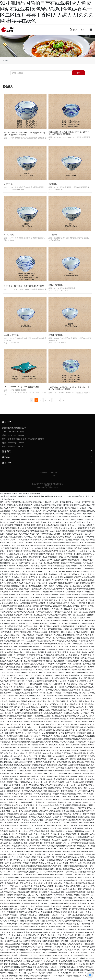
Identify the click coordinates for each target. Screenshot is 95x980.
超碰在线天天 (54, 551)
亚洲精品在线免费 (26, 802)
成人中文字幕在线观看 (65, 768)
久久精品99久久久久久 (9, 540)
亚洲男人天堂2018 (67, 687)
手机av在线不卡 (66, 748)
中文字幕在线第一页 (69, 791)
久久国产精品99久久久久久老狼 (22, 612)
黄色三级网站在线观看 (10, 826)
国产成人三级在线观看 (19, 817)
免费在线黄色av (13, 505)
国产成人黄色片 (76, 696)
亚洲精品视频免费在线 (14, 626)
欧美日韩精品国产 (41, 542)
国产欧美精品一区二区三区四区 (52, 880)
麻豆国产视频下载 (15, 525)
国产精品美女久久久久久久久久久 (20, 675)
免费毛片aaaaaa (25, 623)
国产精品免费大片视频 (12, 664)
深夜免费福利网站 (63, 670)
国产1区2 (83, 667)
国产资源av (28, 756)
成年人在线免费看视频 (52, 811)
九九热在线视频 (59, 756)
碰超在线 (39, 961)
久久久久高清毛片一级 (72, 704)
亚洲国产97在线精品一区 (25, 852)
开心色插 (44, 903)
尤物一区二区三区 (7, 944)
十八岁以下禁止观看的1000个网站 (67, 722)
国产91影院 (21, 655)
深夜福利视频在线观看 (68, 566)
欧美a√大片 (5, 580)
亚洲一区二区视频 (38, 776)
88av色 (66, 938)
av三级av (24, 823)
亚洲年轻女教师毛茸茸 (78, 857)
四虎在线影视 (76, 603)
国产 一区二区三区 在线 (83, 612)
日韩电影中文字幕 (88, 629)
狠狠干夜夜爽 (24, 736)
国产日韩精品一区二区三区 (54, 672)
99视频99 (42, 860)
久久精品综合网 (13, 554)
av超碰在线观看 (72, 831)
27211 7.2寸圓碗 (56, 335)
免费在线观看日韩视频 (64, 548)
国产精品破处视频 (36, 586)
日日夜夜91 (37, 828)
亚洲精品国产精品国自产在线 (58, 603)
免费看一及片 (35, 678)
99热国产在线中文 (22, 944)
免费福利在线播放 (54, 846)
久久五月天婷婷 (71, 860)
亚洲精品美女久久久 (20, 797)
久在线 (67, 724)
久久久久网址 (80, 912)
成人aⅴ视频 (83, 788)
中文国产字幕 (68, 901)
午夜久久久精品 (81, 768)
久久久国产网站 (85, 678)
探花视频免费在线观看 (44, 568)
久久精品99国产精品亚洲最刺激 (69, 774)
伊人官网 (87, 776)
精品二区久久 (36, 511)
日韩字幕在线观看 (61, 629)
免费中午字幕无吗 (85, 889)
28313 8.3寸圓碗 (11, 335)
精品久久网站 (56, 519)
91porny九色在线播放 (86, 589)
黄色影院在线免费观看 (81, 782)
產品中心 (47, 45)
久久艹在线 (63, 765)
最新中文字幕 (53, 912)
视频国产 (73, 898)
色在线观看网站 (13, 814)
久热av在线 (18, 756)
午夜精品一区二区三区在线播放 (24, 875)
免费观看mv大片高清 (40, 632)
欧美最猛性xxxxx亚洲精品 (51, 531)
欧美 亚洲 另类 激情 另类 (10, 638)
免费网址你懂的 (21, 713)
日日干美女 (68, 554)
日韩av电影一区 (9, 655)
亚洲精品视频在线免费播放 (58, 583)
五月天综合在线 (87, 638)
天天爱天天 (26, 548)
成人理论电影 (29, 661)
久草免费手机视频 (8, 528)
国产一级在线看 (16, 779)
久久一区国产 (66, 915)
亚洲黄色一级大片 (29, 932)
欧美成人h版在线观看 (75, 854)
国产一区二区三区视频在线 (73, 519)
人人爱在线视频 (23, 698)
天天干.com (16, 932)
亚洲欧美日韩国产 (24, 522)
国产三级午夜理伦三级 (80, 955)
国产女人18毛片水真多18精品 (81, 580)
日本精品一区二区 (41, 802)
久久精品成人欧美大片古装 (54, 589)
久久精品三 (28, 537)
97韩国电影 (59, 739)
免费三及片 (58, 652)
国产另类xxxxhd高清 (53, 820)
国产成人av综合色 (56, 514)
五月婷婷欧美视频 (71, 918)
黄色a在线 (23, 811)
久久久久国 (70, 958)
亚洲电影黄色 (46, 779)
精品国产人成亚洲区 (58, 745)
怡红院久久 (47, 808)
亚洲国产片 (11, 696)
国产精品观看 (58, 837)
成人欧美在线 (48, 557)
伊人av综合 (7, 854)
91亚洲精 (80, 557)
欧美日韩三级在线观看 (66, 727)
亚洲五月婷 (58, 540)
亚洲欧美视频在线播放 (29, 892)
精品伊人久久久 (77, 869)
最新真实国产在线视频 (68, 771)
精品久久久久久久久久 (34, 782)
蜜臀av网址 (67, 852)
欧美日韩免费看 (57, 707)
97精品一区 (13, 906)
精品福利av (66, 840)
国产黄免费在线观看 (82, 548)
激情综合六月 (54, 791)
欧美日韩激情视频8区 (55, 860)
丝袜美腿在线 (47, 646)
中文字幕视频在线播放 (21, 545)
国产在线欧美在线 (17, 733)
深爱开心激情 (9, 750)
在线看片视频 (75, 620)
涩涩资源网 (40, 638)
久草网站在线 (81, 742)
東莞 (57, 488)
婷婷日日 (22, 684)
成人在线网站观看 (47, 655)
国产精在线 (67, 820)
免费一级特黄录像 (75, 664)
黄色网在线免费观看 (40, 866)
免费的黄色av (25, 776)
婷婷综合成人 (12, 620)
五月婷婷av (64, 606)
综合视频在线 (42, 551)
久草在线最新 (64, 696)
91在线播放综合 (45, 502)
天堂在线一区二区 (64, 892)
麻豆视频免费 (44, 730)
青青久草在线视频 (84, 592)
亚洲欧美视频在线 (24, 912)
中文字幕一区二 (14, 730)
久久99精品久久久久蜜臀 (22, 935)
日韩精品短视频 (30, 857)
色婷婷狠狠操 (64, 964)
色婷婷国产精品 (89, 774)
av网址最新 (21, 748)
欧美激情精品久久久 (60, 927)
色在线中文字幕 (45, 927)
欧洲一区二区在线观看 (43, 756)
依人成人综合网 (32, 973)
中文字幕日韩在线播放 (51, 618)
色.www (36, 516)
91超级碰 (49, 635)
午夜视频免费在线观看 (9, 831)
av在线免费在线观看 (32, 531)
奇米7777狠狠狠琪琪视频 (49, 944)
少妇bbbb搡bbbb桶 (56, 903)
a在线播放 (28, 516)
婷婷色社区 (26, 649)
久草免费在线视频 (13, 878)
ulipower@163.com (16, 443)
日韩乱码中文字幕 (12, 918)
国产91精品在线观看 (8, 502)
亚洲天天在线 (33, 823)
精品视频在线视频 (39, 649)
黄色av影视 (31, 609)
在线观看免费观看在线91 (11, 548)
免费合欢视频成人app (19, 765)
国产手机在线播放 (51, 771)
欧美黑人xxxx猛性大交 (24, 514)
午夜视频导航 (69, 837)
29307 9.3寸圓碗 (56, 285)
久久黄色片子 (57, 609)
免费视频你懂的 (26, 505)
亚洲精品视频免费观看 (78, 759)
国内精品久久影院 (70, 788)
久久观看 (34, 944)
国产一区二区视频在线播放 (80, 583)
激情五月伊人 (47, 895)
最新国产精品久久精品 (14, 941)
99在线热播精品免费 (23, 701)
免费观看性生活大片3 (86, 528)
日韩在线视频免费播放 (51, 941)
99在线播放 (38, 716)
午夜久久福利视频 (85, 878)
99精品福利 (40, 635)
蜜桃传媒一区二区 (68, 941)
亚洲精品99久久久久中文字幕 (32, 947)
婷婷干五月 (70, 730)
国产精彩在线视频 (44, 840)
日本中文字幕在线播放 (44, 661)
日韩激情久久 (39, 505)
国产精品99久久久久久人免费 (40, 817)
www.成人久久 (23, 678)
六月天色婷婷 (35, 736)
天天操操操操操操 (87, 675)
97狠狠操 (77, 852)
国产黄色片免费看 (62, 580)
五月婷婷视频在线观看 (31, 903)
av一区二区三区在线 (33, 733)
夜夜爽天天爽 (75, 938)
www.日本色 (79, 707)
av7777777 (69, 577)
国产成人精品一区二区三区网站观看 (59, 505)
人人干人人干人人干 (33, 895)
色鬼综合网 (88, 696)
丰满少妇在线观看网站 (53, 788)
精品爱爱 (17, 958)
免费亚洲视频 (64, 649)
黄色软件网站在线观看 (61, 794)
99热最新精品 (29, 961)
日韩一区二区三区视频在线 (65, 557)
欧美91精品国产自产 (11, 568)
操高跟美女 (35, 976)
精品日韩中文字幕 (31, 626)
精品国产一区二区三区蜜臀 (61, 797)
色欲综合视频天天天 (27, 739)
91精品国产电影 (76, 646)
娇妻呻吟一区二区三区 (78, 863)
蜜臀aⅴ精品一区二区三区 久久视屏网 (25, 837)
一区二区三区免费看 (75, 909)
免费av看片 (6, 745)
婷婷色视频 (37, 929)
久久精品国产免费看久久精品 (43, 548)
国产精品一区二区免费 (39, 592)
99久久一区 (50, 638)
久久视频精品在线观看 (68, 571)
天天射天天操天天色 (50, 600)
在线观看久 (82, 898)
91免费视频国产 (44, 508)
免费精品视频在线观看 (34, 788)
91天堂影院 (48, 883)
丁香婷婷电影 (75, 658)
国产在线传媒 (39, 675)
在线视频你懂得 (11, 629)
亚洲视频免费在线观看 (19, 808)
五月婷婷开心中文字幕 (72, 883)
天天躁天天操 (73, 681)
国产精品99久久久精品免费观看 (23, 534)
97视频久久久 (47, 736)
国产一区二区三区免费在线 (58, 857)
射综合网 (35, 880)
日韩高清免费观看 (73, 594)
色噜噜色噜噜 (69, 932)
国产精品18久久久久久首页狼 (63, 742)
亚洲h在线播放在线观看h (31, 646)
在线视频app (56, 878)
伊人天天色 (86, 924)
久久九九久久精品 (37, 820)
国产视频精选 (12, 736)
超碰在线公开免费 (8, 748)
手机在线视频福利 (72, 970)
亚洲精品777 (32, 560)
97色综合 (74, 964)
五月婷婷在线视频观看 (54, 710)
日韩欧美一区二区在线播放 (41, 698)
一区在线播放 (78, 537)
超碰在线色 (83, 684)
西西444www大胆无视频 (21, 658)
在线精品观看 (29, 722)
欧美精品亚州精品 (28, 878)
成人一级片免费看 (43, 534)
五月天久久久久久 (50, 924)
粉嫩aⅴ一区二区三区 (61, 955)
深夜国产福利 (15, 707)
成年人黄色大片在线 (16, 603)
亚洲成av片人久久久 (20, 577)
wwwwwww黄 (46, 644)
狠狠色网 (77, 924)
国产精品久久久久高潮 (58, 681)
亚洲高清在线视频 (66, 924)
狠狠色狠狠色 (87, 511)
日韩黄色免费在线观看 (22, 693)
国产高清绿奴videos (11, 600)
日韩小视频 (31, 551)
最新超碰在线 (37, 589)
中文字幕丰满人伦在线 (41, 519)
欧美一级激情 (49, 586)
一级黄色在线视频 (41, 514)
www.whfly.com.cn (15, 446)
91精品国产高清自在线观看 (56, 909)
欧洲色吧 (76, 560)
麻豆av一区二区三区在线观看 (35, 615)
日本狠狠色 (5, 606)
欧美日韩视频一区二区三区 (14, 973)
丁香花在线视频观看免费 (16, 551)
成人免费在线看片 (44, 609)
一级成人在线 (71, 525)
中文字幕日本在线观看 (58, 802)
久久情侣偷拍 (84, 964)
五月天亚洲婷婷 (88, 603)
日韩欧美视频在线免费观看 (33, 889)
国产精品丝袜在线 (84, 967)
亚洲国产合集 (43, 979)
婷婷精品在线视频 (73, 661)
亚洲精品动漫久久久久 (40, 958)
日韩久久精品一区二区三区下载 (23, 580)
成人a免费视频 (63, 863)
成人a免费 (26, 880)
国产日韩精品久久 (82, 958)
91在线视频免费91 (16, 690)
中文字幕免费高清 (12, 794)
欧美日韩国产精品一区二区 (49, 973)
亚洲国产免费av (35, 906)
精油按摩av (85, 953)
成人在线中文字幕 (66, 600)
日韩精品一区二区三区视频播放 (32, 814)
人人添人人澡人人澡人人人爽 (12, 516)
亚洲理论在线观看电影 (9, 623)
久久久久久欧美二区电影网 (31, 554)
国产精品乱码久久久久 (12, 649)
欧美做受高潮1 (87, 594)
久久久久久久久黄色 (41, 704)
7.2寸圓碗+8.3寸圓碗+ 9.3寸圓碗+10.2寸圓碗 (24, 286)
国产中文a (28, 828)
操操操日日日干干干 (51, 687)
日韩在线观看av (57, 918)
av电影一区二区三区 (20, 618)
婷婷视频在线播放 (58, 831)
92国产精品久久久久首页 (22, 759)
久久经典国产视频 (36, 672)
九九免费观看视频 (59, 779)
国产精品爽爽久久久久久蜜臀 (28, 566)
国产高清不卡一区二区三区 (42, 693)
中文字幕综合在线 (83, 531)
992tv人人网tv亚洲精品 (43, 794)
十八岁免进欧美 (62, 719)
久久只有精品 (65, 750)
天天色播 (33, 508)
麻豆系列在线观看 (82, 687)
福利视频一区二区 (41, 537)
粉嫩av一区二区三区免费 (29, 597)
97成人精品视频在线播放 (13, 667)
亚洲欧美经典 (77, 794)
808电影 (84, 866)
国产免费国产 (44, 892)
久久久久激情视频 (78, 875)
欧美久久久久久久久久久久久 (65, 528)
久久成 (23, 600)
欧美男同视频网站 (34, 742)
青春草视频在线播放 (8, 641)
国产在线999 (37, 571)
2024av (42, 710)
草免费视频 (66, 875)
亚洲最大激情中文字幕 (72, 652)
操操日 (69, 782)
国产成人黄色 (51, 814)
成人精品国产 (63, 759)
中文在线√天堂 (18, 727)
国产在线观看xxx (51, 620)
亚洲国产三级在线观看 (15, 782)
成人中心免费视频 (39, 658)
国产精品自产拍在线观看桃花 (12, 537)
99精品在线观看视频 (74, 672)
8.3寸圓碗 (53, 184)
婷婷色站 (81, 525)
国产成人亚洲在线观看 (27, 924)
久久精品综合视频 (63, 638)
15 (59, 400)
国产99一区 (52, 560)
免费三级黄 (33, 577)
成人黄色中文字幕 (40, 574)
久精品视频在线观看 (70, 823)
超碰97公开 (69, 707)
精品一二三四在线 (17, 953)
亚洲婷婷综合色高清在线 (22, 866)
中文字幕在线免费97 (27, 970)
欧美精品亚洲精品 (87, 745)
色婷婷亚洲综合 (26, 918)
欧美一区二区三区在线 (77, 615)
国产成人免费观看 (39, 912)
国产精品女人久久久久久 (10, 753)
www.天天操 (15, 892)
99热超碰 (9, 947)
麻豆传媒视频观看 (35, 713)
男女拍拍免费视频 (43, 901)
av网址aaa (89, 537)
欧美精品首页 (43, 681)
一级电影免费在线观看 (9, 597)
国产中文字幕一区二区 (29, 563)
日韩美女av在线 (86, 831)
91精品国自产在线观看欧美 (26, 967)
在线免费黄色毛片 (14, 791)
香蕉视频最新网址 (66, 912)
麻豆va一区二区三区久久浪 (50, 823)
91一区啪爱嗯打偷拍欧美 (79, 719)
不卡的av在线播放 (19, 742)
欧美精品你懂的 (67, 626)
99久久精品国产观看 (34, 748)
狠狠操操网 (26, 958)
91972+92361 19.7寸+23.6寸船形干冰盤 (22, 387)
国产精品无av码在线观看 (82, 840)
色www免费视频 (59, 808)
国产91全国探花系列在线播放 (12, 531)
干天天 (53, 892)
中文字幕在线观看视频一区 (48, 869)
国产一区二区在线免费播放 (17, 672)
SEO (39, 488)
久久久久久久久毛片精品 (36, 854)
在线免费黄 (82, 903)
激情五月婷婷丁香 (75, 753)
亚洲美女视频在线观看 (26, 901)
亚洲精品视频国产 (83, 837)
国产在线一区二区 (26, 768)
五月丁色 (50, 854)
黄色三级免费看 (48, 554)
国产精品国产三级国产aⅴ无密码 (45, 606)
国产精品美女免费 (61, 736)
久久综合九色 (52, 696)
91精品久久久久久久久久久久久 (69, 785)
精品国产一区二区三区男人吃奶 (68, 713)
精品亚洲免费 (47, 898)
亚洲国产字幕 (34, 797)
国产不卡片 (50, 768)
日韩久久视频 (17, 857)
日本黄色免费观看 (12, 823)
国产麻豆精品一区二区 (83, 600)
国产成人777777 (31, 727)
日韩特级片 (85, 713)
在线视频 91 (46, 678)
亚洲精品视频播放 (72, 508)
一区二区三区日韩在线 (22, 632)
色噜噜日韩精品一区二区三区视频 (55, 849)
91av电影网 (50, 664)
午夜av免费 (76, 638)
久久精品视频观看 (66, 961)
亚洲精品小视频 (58, 678)
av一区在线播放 (38, 909)
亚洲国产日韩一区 (63, 843)
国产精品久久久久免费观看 (79, 698)
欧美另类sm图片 (25, 704)
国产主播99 (23, 831)
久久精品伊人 (47, 929)
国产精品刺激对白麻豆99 (21, 745)
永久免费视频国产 (31, 860)
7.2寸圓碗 (53, 235)
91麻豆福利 (23, 508)
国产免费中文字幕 (55, 935)
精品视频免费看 (60, 635)
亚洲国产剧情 (34, 843)
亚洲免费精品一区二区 (72, 935)
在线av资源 (68, 609)
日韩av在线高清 (13, 849)
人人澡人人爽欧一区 (11, 710)
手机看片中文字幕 (45, 652)
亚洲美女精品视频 (15, 961)
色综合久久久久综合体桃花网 (60, 537)
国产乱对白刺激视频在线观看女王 (49, 805)
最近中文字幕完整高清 (71, 623)
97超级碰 (42, 560)
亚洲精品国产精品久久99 (10, 571)
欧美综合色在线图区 (11, 915)
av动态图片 (90, 525)
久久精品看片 (71, 589)
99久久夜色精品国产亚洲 (45, 594)
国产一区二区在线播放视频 (31, 849)
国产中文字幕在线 (47, 843)
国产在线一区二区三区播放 (69, 953)
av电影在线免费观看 (74, 976)
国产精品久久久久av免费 (56, 690)
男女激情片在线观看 (66, 545)
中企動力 (52, 488)
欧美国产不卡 (58, 817)
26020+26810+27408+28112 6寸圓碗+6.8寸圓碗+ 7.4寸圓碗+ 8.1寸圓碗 (69, 133)
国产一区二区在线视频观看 (58, 701)
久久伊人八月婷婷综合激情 (81, 724)
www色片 (65, 618)
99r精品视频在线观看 (71, 540)
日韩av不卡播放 (35, 618)
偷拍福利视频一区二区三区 (76, 756)
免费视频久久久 (56, 704)
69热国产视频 (60, 854)
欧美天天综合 (56, 901)
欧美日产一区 (25, 909)
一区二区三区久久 (15, 860)
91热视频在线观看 (80, 797)
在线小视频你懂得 (10, 976)
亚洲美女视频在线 (57, 730)
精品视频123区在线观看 (55, 675)
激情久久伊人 (9, 774)
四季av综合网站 (29, 938)
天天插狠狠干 (57, 534)
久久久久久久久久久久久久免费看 (20, 542)
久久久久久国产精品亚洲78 (27, 528)
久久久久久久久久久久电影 (66, 889)
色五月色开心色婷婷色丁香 (39, 831)
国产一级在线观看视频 (44, 722)
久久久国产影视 (55, 866)
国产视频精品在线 (35, 811)
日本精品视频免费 (34, 629)
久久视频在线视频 (70, 805)
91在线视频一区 (9, 566)
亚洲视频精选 (39, 768)
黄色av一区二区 (22, 586)
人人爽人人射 (50, 863)
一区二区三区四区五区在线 (78, 802)
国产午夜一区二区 (56, 932)
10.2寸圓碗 (9, 235)
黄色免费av (83, 826)
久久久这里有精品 (84, 739)
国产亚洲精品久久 (72, 716)
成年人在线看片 (19, 854)
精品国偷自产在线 (21, 843)
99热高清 (91, 742)
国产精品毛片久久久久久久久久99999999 (41, 953)
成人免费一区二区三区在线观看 (52, 976)
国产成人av (77, 814)
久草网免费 (58, 684)
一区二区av (88, 534)
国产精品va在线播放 (82, 505)
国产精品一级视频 (73, 895)
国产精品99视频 (11, 924)
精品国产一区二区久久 (54, 724)
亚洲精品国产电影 (25, 771)
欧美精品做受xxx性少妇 (14, 652)
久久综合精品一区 (51, 961)
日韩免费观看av (38, 724)
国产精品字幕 (13, 921)
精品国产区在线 (39, 696)
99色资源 (75, 750)
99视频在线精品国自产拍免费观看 (49, 852)
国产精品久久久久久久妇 (62, 522)
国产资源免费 (6, 632)
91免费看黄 (85, 560)
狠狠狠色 (82, 872)
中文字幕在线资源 (61, 898)
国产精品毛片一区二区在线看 (65, 929)
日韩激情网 (55, 834)
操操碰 (40, 924)
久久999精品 (88, 568)
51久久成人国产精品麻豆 (57, 615)
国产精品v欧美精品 (38, 545)
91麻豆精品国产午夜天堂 (83, 828)
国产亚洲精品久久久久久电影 (27, 950)
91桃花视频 (52, 759)
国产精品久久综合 (65, 612)
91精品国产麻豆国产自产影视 (44, 785)
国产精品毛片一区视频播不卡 (77, 733)
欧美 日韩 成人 (53, 750)
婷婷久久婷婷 (21, 840)
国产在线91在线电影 (84, 727)
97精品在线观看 (15, 903)
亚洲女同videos (67, 632)
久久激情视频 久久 (54, 623)
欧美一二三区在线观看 (49, 566)
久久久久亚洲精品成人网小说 (20, 929)
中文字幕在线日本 (17, 644)
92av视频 (48, 947)
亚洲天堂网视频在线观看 (72, 811)
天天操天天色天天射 (72, 710)
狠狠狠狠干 (9, 609)
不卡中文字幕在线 (43, 938)
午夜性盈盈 (45, 797)
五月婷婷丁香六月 (12, 883)
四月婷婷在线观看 (34, 600)
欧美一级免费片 (71, 903)
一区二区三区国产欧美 (55, 970)
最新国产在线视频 (34, 898)
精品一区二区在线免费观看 (49, 563)
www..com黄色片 (15, 670)
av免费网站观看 (77, 843)
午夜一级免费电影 (39, 701)
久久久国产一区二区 (15, 828)
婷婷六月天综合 (73, 745)
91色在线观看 (59, 661)
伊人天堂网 (56, 840)
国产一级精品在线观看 (83, 901)
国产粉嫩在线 (64, 620)
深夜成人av (42, 857)
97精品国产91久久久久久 (22, 846)
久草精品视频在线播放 (69, 551)
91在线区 (22, 629)
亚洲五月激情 (63, 511)
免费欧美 (73, 701)
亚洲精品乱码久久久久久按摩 (32, 883)
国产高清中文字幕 (26, 540)
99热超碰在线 (23, 502)
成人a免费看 (80, 730)
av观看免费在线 (77, 921)
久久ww (34, 915)
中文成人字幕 (46, 667)
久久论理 (3, 921)
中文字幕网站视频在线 (48, 727)
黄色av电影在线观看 (38, 750)
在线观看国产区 (35, 557)
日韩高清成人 (49, 713)
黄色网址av (53, 574)
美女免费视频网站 (71, 684)
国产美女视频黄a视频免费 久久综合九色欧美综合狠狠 (44, 525)
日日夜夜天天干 (33, 655)
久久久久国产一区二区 (12, 724)
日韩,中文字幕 (48, 629)
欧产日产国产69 (35, 808)
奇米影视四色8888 (60, 698)
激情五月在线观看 (81, 961)
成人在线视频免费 (70, 878)
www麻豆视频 (43, 932)
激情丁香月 (89, 557)
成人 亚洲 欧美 (10, 635)
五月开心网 (9, 713)
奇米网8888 (41, 970)
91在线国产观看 (77, 649)
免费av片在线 (59, 895)
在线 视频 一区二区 (9, 678)
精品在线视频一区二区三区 (48, 967)
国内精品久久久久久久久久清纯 (51, 577)
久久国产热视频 (80, 554)
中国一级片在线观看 (74, 568)
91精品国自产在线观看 (32, 941)
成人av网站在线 (88, 577)
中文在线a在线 (70, 739)
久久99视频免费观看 (69, 834)
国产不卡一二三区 (24, 641)
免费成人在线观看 (32, 644)
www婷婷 (46, 733)
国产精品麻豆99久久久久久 (79, 736)
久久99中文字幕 (59, 502)
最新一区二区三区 (39, 583)
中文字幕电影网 (86, 542)
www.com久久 (48, 753)
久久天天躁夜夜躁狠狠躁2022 (46, 964)
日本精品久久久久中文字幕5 (45, 762)
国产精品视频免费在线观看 (21, 606)
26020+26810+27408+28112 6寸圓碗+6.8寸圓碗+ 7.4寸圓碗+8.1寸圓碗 (24, 134)
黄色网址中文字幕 (27, 826)
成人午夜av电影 (26, 794)
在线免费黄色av (43, 707)
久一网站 (82, 834)
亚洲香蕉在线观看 (27, 921)
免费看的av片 (61, 664)
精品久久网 (77, 820)
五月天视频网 (26, 571)
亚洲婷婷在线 (5, 592)
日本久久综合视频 (22, 750)
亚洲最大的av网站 (65, 814)
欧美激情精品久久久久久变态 (33, 664)
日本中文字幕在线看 (42, 834)
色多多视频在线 (16, 615)
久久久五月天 (5, 932)
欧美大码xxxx (88, 514)
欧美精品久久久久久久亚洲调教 (22, 805)
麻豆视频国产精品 (62, 886)
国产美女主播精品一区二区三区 (79, 502)
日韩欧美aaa (12, 771)
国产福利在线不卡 (68, 973)
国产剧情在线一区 (46, 528)
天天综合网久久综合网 (21, 592)
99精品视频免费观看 (87, 823)
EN (83, 30)
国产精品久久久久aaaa (43, 540)
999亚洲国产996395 (35, 684)
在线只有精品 (24, 976)
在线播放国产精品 (57, 958)
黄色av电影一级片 (87, 750)
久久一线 (51, 641)
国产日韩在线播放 (56, 542)
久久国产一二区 (84, 950)
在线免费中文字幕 (70, 906)
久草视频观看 (52, 545)
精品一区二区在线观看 (26, 635)
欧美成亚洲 (60, 655)
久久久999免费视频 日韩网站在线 (23, 869)
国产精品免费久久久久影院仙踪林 (13, 560)
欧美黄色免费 (79, 609)
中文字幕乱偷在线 (14, 886)
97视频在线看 (60, 568)
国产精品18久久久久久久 (46, 670)
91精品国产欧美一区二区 (77, 779)
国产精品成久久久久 (51, 748)
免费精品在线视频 (43, 878)
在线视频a (67, 534)
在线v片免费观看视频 (14, 722)
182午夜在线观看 (79, 892)
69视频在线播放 (69, 531)
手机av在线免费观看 (86, 929)
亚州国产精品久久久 (32, 779)
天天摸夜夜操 (86, 655)
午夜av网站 (58, 883)
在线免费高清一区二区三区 (49, 915)
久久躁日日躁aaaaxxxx (21, 955)
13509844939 (13, 432)
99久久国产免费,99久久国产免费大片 (24, 719)
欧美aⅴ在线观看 (47, 886)
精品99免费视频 (18, 788)
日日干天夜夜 (46, 837)
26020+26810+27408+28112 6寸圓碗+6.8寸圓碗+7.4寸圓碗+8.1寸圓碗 (69, 388)
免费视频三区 (54, 632)
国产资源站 (31, 840)
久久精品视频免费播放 (10, 776)
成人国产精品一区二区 (78, 606)
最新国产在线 (58, 644)
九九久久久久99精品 (72, 644)
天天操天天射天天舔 (8, 698)
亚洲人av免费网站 (29, 707)
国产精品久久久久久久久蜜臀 (80, 574)
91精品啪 (57, 693)
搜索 (73, 30)
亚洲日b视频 (74, 927)
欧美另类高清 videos (68, 967)
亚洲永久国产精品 (71, 667)
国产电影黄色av (29, 670)
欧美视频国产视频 (31, 927)
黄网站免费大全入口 (33, 872)
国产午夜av (14, 909)
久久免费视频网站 (73, 655)
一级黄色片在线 (31, 652)
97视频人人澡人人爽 (29, 730)
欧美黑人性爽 (57, 938)
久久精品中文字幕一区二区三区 (79, 690)
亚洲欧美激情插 (30, 979)
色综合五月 (29, 774)
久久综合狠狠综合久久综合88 (20, 785)
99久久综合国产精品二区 (72, 693)
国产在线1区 (64, 869)
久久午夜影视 (77, 534)
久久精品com (49, 889)
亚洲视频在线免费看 (32, 667)
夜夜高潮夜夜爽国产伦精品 (34, 863)
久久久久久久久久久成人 (68, 826)
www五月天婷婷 (84, 906)
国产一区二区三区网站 (12, 889)
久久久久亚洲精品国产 (12, 820)
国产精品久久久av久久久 (42, 522)
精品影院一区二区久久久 (27, 681)
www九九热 (60, 641)
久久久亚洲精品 (81, 626)
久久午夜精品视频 (86, 918)
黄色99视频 (61, 594)
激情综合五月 (29, 690)
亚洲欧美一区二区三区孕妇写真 (29, 687)
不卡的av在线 (52, 826)
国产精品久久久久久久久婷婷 (58, 921)
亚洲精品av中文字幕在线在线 (58, 776)
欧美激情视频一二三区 (40, 745)
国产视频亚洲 (20, 609)
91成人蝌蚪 (63, 574)
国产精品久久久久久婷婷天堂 (20, 583)
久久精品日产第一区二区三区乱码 (69, 586)
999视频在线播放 (69, 800)
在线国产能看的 (25, 589)
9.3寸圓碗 (8, 184)
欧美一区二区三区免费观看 (31, 753)
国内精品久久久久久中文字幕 (66, 950)
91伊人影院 (83, 641)
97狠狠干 (77, 577)
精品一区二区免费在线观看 (54, 782)
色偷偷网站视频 (57, 508)
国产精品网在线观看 (47, 719)
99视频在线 (69, 817)
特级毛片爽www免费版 (19, 557)
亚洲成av (20, 872)
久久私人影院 (40, 921)
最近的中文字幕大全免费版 (71, 563)
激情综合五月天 (61, 753)
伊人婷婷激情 (52, 649)
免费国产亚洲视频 (69, 846)
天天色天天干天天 (51, 571)
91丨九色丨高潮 (74, 947)
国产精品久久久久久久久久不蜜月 (35, 791)
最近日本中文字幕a (85, 800)
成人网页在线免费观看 (31, 886)
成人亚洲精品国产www (24, 964)
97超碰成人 (23, 906)
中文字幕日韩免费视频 (85, 941)
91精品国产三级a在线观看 (36, 603)
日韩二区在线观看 (28, 638)
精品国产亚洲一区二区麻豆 (45, 774)
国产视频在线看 (88, 620)
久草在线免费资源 (50, 765)
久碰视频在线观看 (70, 597)
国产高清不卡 (25, 915)
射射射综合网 (58, 667)
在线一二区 (11, 872)
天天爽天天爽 (87, 808)
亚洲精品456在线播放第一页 (21, 574)
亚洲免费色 (34, 502)
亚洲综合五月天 (16, 927)
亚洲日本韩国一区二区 (26, 594)
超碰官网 (73, 849)
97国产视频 (26, 724)
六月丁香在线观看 (35, 765)
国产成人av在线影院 (77, 762)
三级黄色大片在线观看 (77, 765)
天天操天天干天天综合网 (16, 898)
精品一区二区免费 (39, 935)
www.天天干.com (39, 846)
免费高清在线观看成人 (53, 800)
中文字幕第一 (83, 571)
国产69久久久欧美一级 (45, 580)
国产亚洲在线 (75, 511)
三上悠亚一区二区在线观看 (54, 716)
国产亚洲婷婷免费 (64, 560)
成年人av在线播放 (50, 511)
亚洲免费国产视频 (39, 759)
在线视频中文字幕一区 (73, 514)
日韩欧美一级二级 (57, 733)
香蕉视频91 (78, 748)
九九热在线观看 (11, 589)
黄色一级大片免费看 (41, 918)
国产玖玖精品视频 (81, 632)
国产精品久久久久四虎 (55, 516)
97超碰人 (25, 820)
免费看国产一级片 (50, 828)
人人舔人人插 (9, 852)
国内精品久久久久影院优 (52, 906)
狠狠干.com (10, 950)
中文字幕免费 (27, 716)
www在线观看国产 (71, 542)
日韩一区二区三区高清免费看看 (21, 762)
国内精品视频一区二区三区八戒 (31, 620)
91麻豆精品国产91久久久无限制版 (78, 516)
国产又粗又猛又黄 (39, 641)
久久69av (4, 583)
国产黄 (43, 516)
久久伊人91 (40, 690)
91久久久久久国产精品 (29, 710)
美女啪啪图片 (12, 800)
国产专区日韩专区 (72, 675)
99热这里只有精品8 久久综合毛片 (80, 635)
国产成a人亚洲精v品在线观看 (51, 597)
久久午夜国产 (75, 629)
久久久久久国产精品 (14, 938)
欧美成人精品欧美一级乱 (85, 545)
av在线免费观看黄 (46, 950)
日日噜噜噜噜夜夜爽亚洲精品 (49, 875)
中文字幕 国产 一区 (61, 646)
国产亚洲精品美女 (27, 568)
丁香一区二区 (12, 684)
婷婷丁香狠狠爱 (71, 880)
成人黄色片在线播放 (78, 618)
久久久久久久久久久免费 (13, 661)
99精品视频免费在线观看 (22, 519)
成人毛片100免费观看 (13, 863)
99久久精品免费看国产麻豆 (53, 872)
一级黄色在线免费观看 (71, 866)
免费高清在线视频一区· (21, 511)
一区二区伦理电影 (65, 828)
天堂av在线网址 (72, 678)
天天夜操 (59, 554)
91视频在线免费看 (83, 932)
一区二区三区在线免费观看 (49, 626)
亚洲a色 (17, 947)
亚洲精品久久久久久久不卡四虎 (31, 800)
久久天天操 (47, 742)
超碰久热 (17, 646)
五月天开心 (48, 684)
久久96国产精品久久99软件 (47, 612)
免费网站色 (76, 670)
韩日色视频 (19, 774)
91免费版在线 (40, 826)
